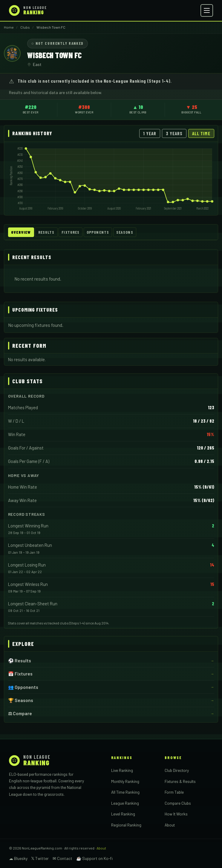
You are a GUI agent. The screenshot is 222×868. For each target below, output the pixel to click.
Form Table (174, 792)
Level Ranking (123, 814)
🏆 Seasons (21, 700)
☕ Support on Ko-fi (94, 858)
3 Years (174, 133)
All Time (201, 133)
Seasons (125, 232)
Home (9, 27)
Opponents (98, 232)
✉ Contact (62, 858)
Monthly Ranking (125, 781)
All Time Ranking (125, 792)
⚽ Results (20, 661)
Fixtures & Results (180, 781)
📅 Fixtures (20, 674)
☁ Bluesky (18, 858)
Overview (21, 232)
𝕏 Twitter (40, 858)
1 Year (150, 133)
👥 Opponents (23, 687)
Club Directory (177, 770)
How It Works (176, 814)
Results (46, 232)
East (37, 64)
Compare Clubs (178, 803)
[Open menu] (207, 10)
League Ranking (125, 803)
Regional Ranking (126, 825)
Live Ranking (122, 770)
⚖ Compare (20, 713)
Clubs (25, 27)
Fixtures (71, 232)
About (170, 825)
